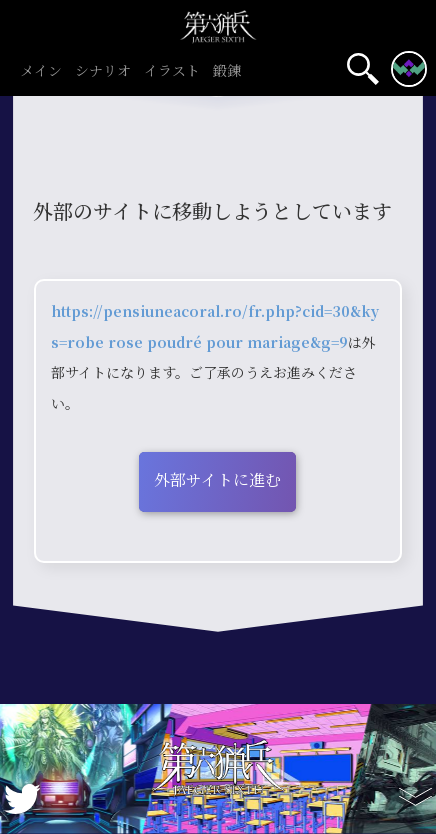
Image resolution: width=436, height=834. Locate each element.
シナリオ (102, 72)
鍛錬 (226, 72)
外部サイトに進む (217, 479)
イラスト (171, 72)
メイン (40, 72)
